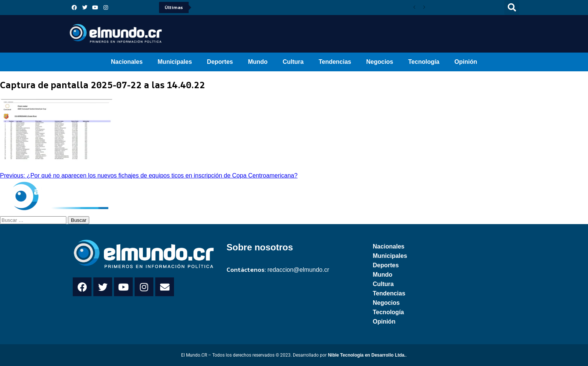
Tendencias (335, 62)
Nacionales (127, 62)
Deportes (220, 62)
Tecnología (424, 62)
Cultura (293, 62)
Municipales (175, 62)
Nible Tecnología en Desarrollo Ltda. (367, 355)
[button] (512, 8)
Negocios (379, 62)
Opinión (466, 62)
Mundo (258, 62)
